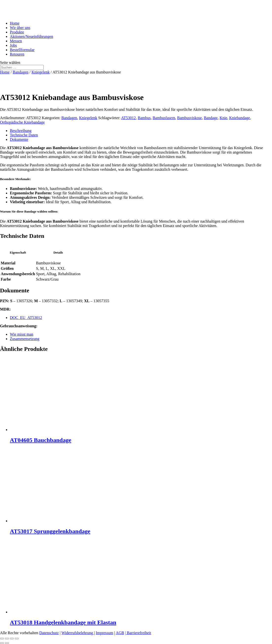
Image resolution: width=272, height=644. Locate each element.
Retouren (17, 54)
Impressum (104, 633)
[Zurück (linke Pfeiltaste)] (2, 643)
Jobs (13, 45)
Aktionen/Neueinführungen (32, 36)
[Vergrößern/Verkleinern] (2, 639)
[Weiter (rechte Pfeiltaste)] (7, 643)
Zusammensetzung (25, 339)
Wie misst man (22, 334)
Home (15, 23)
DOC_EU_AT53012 (26, 318)
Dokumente (19, 139)
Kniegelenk (41, 72)
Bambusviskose (189, 118)
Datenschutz (49, 633)
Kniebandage (240, 118)
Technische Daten (24, 135)
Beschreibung (21, 131)
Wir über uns (20, 28)
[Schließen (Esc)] (17, 639)
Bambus (144, 118)
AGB (120, 633)
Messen (16, 41)
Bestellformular (22, 50)
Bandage (211, 118)
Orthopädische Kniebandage (22, 122)
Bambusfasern (164, 118)
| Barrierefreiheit (138, 633)
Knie (223, 118)
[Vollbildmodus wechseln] (7, 639)
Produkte (17, 32)
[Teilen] (12, 639)
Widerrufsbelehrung (78, 633)
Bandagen (21, 72)
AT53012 (128, 118)
